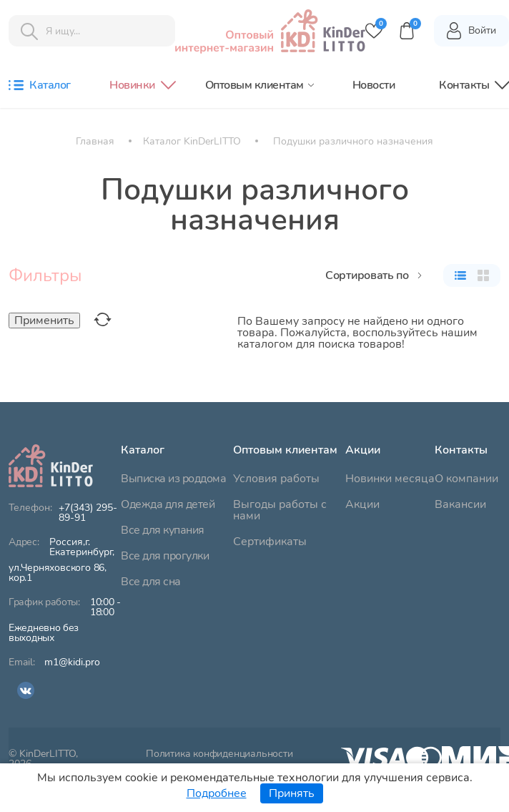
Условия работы (276, 479)
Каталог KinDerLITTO (192, 141)
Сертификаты (270, 542)
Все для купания (163, 530)
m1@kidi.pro (72, 662)
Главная (95, 141)
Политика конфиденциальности (219, 755)
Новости (374, 85)
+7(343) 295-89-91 (88, 513)
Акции (362, 504)
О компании (466, 479)
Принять (292, 793)
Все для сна (151, 582)
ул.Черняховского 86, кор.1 (65, 560)
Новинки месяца (390, 479)
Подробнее (217, 793)
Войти (471, 31)
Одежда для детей (168, 504)
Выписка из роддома (173, 479)
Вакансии (460, 504)
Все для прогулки (165, 556)
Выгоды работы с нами (280, 510)
